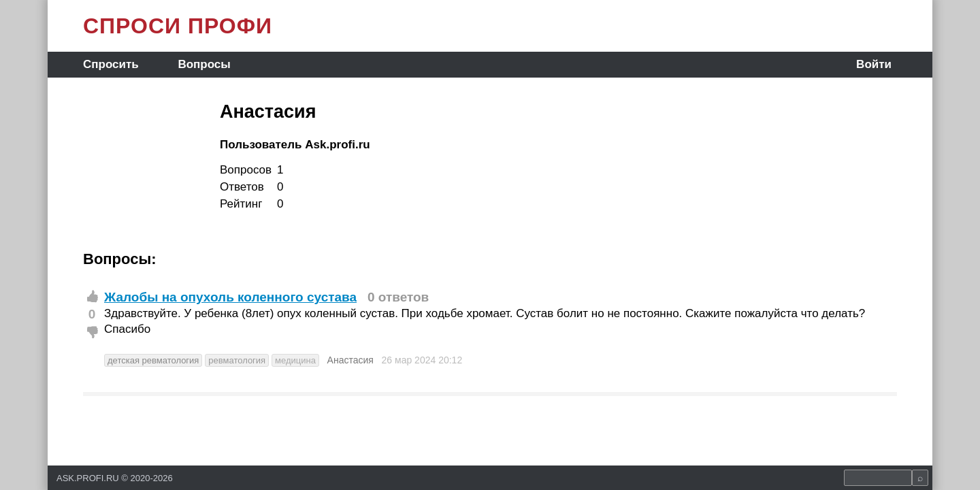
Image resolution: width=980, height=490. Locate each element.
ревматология (237, 360)
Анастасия (350, 360)
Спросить (111, 64)
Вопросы (204, 64)
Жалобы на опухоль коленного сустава (230, 297)
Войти (874, 64)
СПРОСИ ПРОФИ (178, 26)
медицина (295, 360)
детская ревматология (153, 360)
